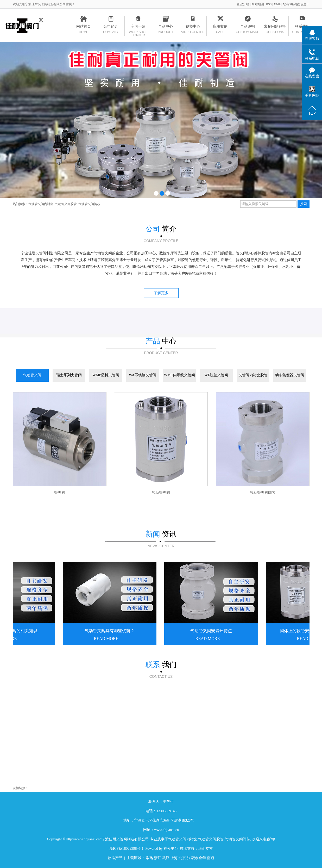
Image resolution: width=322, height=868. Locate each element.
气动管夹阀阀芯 (89, 204)
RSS (269, 4)
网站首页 (84, 27)
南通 (211, 858)
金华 (202, 858)
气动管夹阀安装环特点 (212, 631)
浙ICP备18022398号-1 (126, 849)
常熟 (149, 858)
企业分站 (243, 4)
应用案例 (220, 27)
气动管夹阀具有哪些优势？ (110, 631)
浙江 (158, 858)
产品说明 (248, 27)
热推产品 (115, 858)
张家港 (192, 858)
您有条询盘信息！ (296, 4)
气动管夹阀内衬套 (41, 204)
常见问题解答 (275, 27)
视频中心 (193, 27)
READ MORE (107, 639)
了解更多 (161, 293)
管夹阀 (60, 493)
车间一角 (138, 27)
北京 (182, 858)
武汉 (166, 858)
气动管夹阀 (161, 493)
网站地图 (258, 4)
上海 (174, 858)
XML (277, 4)
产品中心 (166, 27)
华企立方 (205, 849)
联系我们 (302, 27)
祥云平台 (171, 849)
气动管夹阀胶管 (66, 204)
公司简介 (111, 27)
